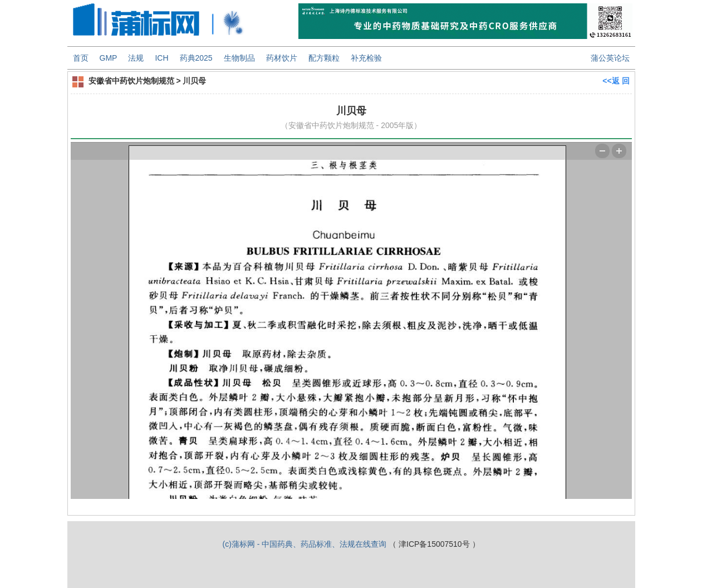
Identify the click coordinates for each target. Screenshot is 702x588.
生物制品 (239, 58)
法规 (136, 58)
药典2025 (196, 58)
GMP (109, 58)
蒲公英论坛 (610, 58)
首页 (81, 58)
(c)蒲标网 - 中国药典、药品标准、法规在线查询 (304, 544)
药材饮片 (282, 58)
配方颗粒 (324, 58)
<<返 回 (616, 81)
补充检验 (366, 58)
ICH (161, 58)
